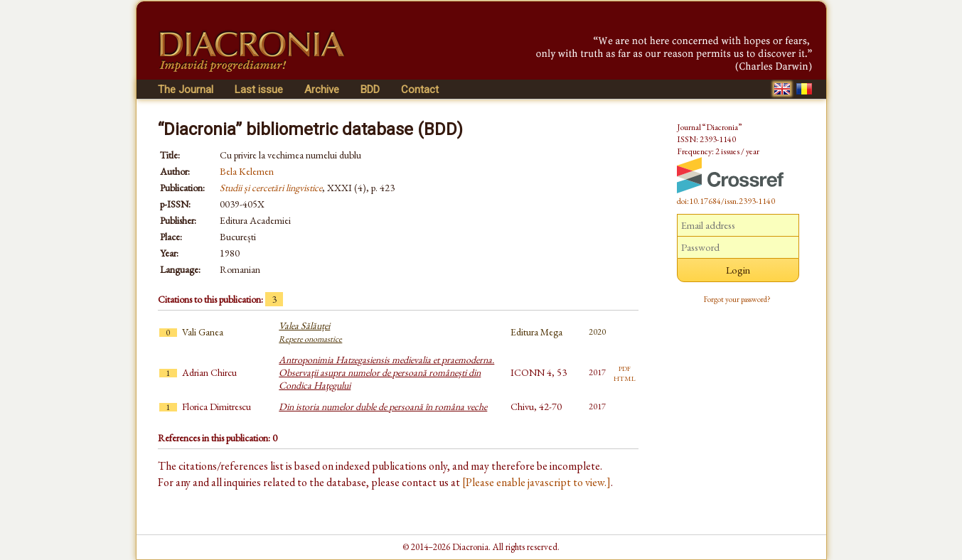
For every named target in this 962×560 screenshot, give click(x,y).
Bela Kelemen (247, 171)
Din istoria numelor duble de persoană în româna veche (383, 406)
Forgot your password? (737, 299)
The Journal (186, 90)
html (625, 377)
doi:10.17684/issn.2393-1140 (726, 201)
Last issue (259, 90)
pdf (625, 367)
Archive (322, 90)
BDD (370, 90)
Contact (420, 90)
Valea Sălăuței (310, 332)
